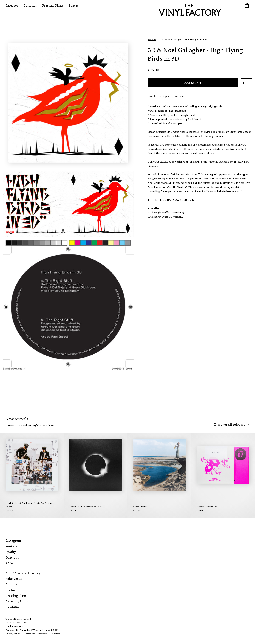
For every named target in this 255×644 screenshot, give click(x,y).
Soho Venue (14, 579)
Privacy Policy (13, 634)
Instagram (13, 540)
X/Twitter (13, 563)
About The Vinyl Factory (23, 573)
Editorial (30, 5)
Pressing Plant (53, 5)
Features (12, 590)
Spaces (74, 5)
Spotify (11, 552)
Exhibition (13, 607)
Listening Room (17, 601)
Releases (12, 5)
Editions (12, 584)
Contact (56, 634)
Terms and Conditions (36, 634)
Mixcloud (12, 557)
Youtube (12, 546)
